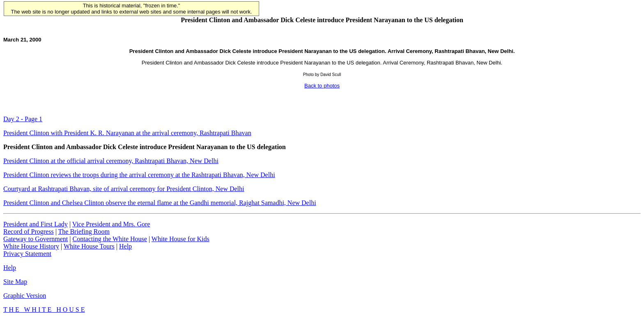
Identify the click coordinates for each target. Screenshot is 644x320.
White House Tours (89, 246)
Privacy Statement (27, 254)
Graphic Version (25, 296)
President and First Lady (36, 224)
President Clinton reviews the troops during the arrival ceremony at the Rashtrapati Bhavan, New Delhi (139, 175)
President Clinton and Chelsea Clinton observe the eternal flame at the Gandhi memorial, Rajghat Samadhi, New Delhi (160, 203)
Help (125, 246)
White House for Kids (181, 239)
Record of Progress (29, 231)
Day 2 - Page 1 (23, 119)
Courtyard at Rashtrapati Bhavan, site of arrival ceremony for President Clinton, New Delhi (124, 189)
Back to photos (322, 86)
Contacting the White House (109, 239)
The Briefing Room (84, 231)
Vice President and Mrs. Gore (111, 224)
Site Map (15, 282)
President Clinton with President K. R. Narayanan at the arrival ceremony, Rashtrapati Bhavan (127, 133)
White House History (31, 246)
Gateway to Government (36, 239)
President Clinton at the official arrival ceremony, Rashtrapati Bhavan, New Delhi (111, 161)
